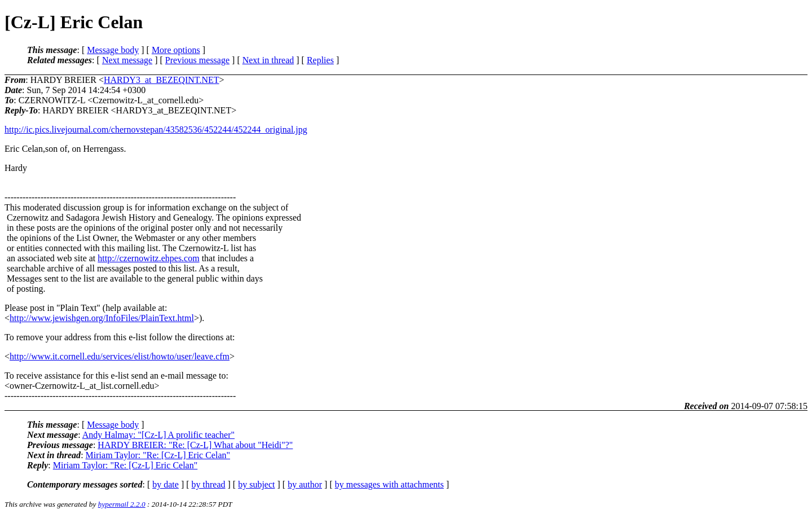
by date (166, 484)
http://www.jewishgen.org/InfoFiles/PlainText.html (102, 318)
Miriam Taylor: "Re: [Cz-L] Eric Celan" (158, 455)
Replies (320, 60)
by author (305, 484)
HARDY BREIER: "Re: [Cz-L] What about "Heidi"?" (195, 445)
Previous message (197, 60)
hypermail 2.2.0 (122, 504)
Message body (113, 50)
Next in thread (268, 60)
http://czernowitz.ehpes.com (148, 258)
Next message (127, 60)
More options (176, 50)
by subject (256, 484)
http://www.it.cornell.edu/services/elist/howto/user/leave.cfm (120, 356)
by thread (209, 484)
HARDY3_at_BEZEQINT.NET (162, 80)
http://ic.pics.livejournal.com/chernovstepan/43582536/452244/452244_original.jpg (156, 129)
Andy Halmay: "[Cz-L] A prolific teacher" (158, 435)
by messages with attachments (389, 484)
